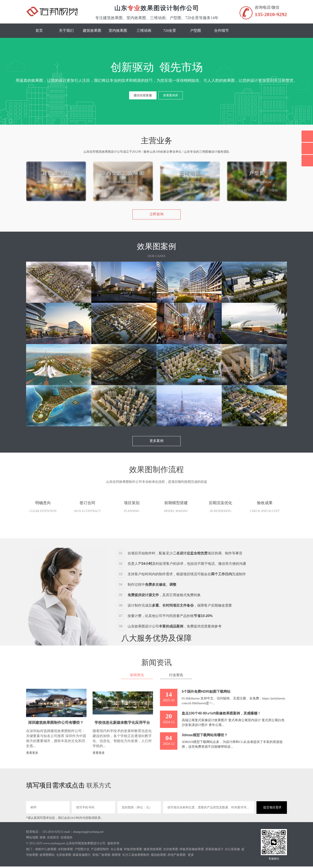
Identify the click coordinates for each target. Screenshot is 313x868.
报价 (73, 190)
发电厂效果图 (101, 856)
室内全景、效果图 (123, 173)
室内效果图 (118, 31)
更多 (191, 856)
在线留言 (53, 839)
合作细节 (221, 31)
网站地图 (32, 839)
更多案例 (156, 442)
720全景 (170, 31)
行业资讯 (177, 677)
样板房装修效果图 (192, 851)
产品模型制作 (100, 851)
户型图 (196, 31)
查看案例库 (171, 97)
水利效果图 (65, 851)
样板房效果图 (133, 851)
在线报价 (67, 839)
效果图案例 (156, 248)
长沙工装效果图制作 (136, 856)
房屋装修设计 (214, 851)
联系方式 (100, 787)
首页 (39, 31)
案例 (56, 190)
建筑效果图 (92, 31)
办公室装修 (232, 851)
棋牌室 (116, 856)
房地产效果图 (176, 856)
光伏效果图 (171, 851)
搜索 (43, 839)
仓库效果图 (64, 856)
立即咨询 (156, 216)
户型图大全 (82, 851)
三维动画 (144, 31)
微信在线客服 (143, 97)
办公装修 (117, 851)
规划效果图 (158, 856)
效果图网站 (47, 856)
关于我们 (66, 31)
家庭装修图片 (82, 856)
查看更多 (32, 754)
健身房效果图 (153, 851)
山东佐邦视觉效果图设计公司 (86, 845)
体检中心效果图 (46, 851)
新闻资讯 (136, 677)
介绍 (40, 190)
